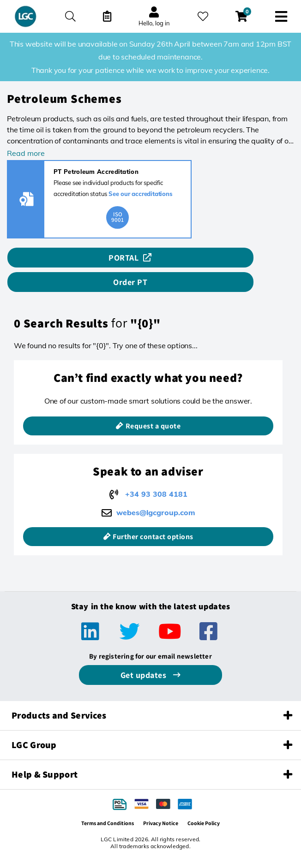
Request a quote (153, 426)
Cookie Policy (204, 823)
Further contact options (153, 537)
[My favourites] (203, 16)
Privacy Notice (161, 823)
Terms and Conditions (108, 823)
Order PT (130, 282)
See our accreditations (141, 194)
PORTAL (123, 258)
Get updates (144, 675)
